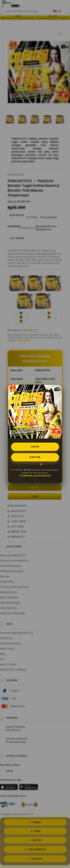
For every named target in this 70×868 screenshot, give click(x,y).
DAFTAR (35, 457)
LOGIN (35, 447)
